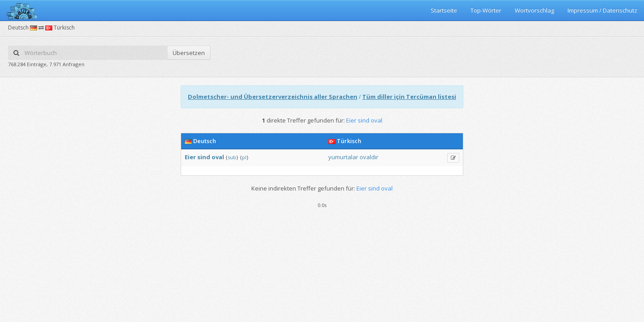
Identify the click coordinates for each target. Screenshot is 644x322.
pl (244, 157)
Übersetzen (189, 53)
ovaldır (369, 157)
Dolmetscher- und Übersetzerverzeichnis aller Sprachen (273, 97)
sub (232, 157)
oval (218, 157)
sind (204, 157)
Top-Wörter (486, 10)
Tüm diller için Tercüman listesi (409, 97)
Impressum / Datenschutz (602, 10)
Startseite (444, 10)
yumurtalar (343, 157)
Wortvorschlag (534, 10)
